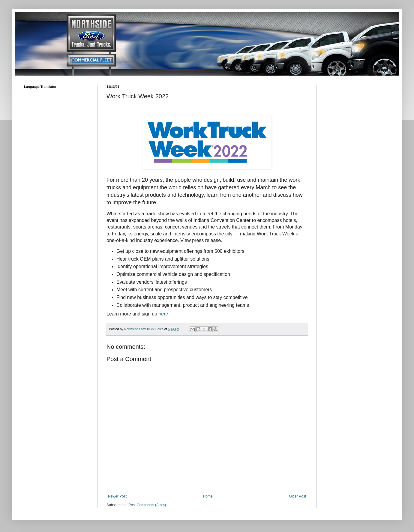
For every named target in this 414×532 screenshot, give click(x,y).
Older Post (297, 496)
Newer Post (117, 496)
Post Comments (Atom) (147, 505)
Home (208, 496)
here (163, 314)
